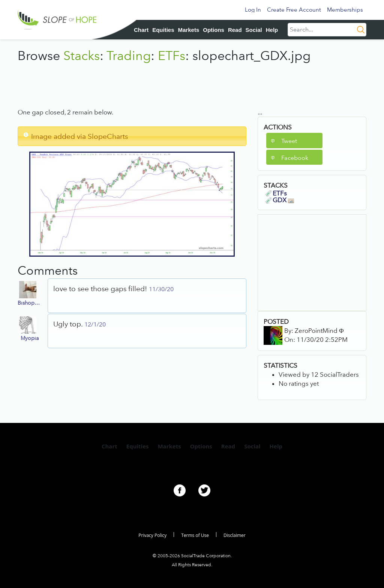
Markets (189, 30)
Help (272, 30)
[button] (294, 141)
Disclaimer (235, 535)
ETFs (172, 56)
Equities (163, 30)
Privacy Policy (152, 535)
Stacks (82, 56)
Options (214, 30)
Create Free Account (294, 10)
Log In (253, 10)
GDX (283, 200)
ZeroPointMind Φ (319, 331)
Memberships (345, 10)
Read (235, 30)
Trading (129, 56)
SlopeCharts (108, 136)
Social (254, 30)
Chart (141, 30)
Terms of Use (195, 535)
